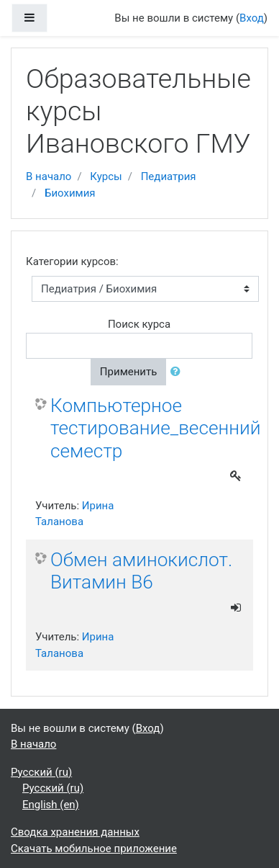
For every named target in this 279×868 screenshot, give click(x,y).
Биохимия (70, 193)
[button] (178, 372)
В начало (49, 176)
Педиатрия (169, 176)
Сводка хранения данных (75, 832)
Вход (252, 18)
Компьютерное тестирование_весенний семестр (156, 428)
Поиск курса (139, 324)
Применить (129, 372)
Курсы (106, 176)
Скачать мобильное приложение (94, 849)
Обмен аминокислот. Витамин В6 (141, 571)
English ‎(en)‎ (51, 805)
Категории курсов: (72, 261)
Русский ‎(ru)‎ (41, 772)
